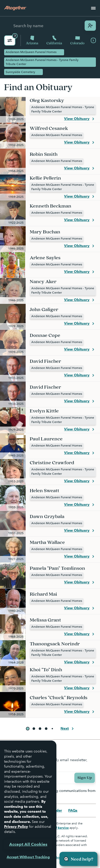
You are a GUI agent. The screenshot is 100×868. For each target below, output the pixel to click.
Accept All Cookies (28, 844)
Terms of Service (56, 828)
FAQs (73, 810)
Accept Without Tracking (28, 857)
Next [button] (68, 729)
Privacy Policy (16, 826)
